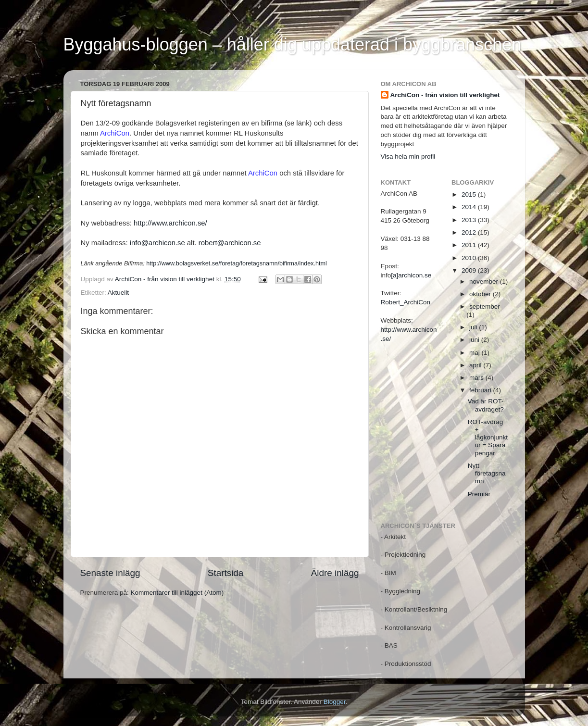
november (485, 282)
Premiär (479, 494)
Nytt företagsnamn (487, 473)
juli (474, 327)
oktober (481, 294)
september (485, 307)
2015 (470, 194)
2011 (470, 245)
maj (475, 353)
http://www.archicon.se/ (170, 223)
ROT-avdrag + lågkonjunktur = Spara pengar (488, 438)
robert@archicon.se (230, 243)
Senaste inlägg (110, 573)
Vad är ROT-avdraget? (486, 405)
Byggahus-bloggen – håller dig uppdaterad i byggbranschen (293, 44)
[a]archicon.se (411, 275)
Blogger (335, 702)
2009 (470, 270)
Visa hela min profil (408, 156)
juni (475, 340)
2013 (470, 220)
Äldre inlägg (335, 573)
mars (477, 378)
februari (481, 390)
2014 (470, 207)
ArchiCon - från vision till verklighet (445, 95)
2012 (470, 232)
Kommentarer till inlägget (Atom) (177, 593)
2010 (470, 258)
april (476, 365)
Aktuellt (118, 293)
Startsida (226, 573)
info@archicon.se (157, 243)
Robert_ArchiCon (406, 302)
